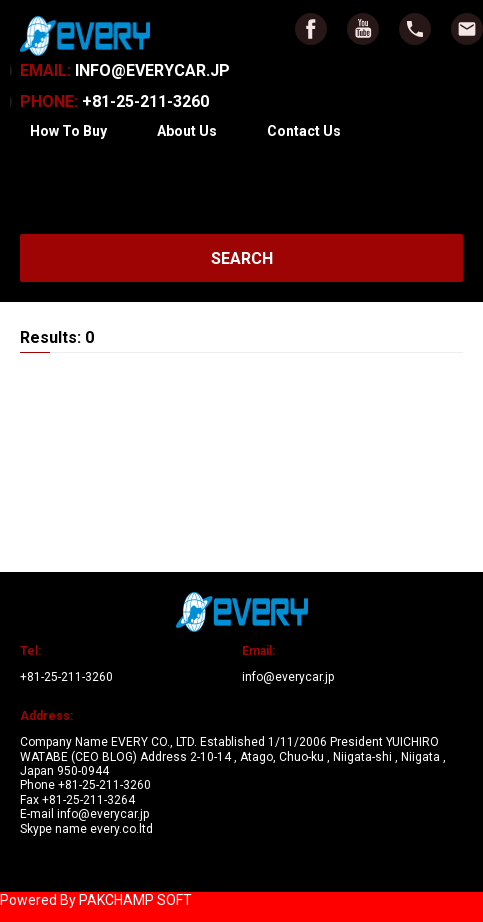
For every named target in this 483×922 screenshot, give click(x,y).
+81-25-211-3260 (114, 101)
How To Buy (68, 131)
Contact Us (304, 131)
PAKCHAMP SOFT (135, 900)
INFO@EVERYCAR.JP (125, 70)
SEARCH (242, 258)
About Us (187, 131)
